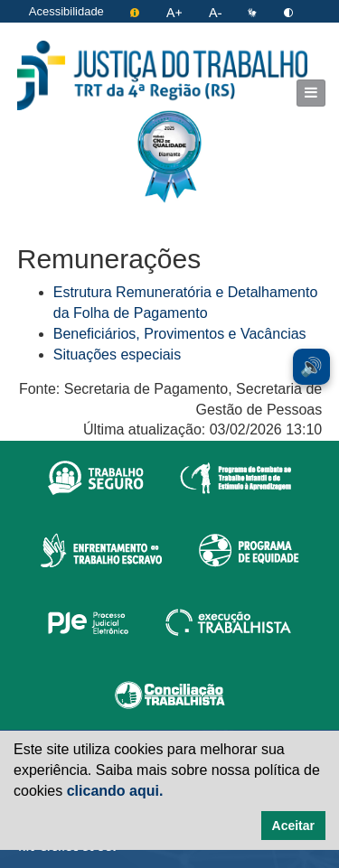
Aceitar (293, 826)
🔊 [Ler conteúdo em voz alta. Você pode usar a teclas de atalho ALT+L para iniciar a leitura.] (311, 367)
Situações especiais (117, 355)
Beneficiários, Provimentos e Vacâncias (180, 334)
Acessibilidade (66, 11)
